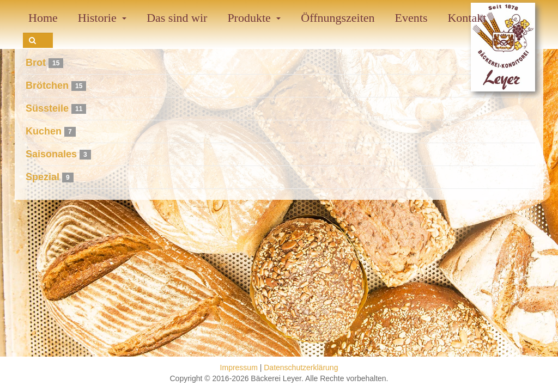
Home (43, 18)
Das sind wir (177, 18)
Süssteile (47, 108)
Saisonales (51, 154)
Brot (36, 63)
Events (411, 18)
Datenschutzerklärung (301, 367)
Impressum (239, 367)
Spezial (43, 177)
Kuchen (44, 131)
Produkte (254, 18)
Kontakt (467, 18)
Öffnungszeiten (338, 18)
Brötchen (47, 85)
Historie (102, 18)
